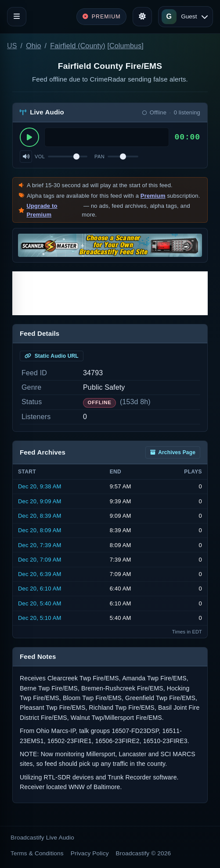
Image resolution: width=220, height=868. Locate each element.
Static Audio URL (52, 356)
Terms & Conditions (37, 853)
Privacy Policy (90, 853)
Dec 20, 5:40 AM (40, 603)
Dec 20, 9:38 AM (40, 486)
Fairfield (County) (78, 46)
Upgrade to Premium (42, 210)
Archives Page (173, 452)
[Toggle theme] (142, 17)
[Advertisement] (110, 293)
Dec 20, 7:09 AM (40, 560)
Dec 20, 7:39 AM (40, 545)
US (12, 46)
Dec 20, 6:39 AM (40, 574)
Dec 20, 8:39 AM (40, 516)
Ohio (33, 46)
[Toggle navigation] (17, 17)
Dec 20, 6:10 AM (40, 589)
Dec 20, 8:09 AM (40, 530)
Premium (153, 196)
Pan (99, 157)
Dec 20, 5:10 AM (40, 618)
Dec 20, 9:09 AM (40, 501)
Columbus (125, 46)
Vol (40, 157)
